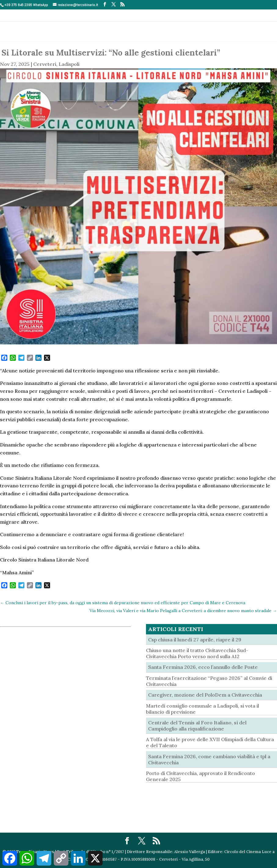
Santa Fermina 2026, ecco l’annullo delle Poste (203, 667)
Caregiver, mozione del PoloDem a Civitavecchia (205, 695)
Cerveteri (45, 64)
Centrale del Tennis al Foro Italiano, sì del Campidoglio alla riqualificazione (197, 726)
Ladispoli (69, 64)
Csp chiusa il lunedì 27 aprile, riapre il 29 (195, 640)
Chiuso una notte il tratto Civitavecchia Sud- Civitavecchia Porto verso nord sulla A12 (197, 653)
